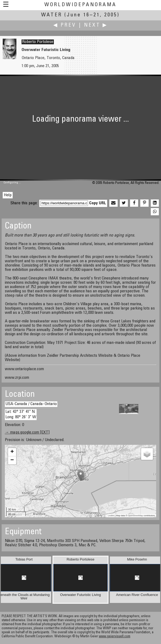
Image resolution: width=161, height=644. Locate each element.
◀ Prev (65, 25)
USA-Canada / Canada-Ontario (31, 404)
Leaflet (111, 516)
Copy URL (98, 203)
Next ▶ (96, 25)
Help (8, 195)
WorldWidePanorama (80, 5)
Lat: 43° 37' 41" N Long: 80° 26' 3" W (21, 414)
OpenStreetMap (135, 516)
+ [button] (12, 452)
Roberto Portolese (38, 42)
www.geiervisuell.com (115, 637)
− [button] (12, 460)
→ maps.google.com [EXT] (27, 432)
